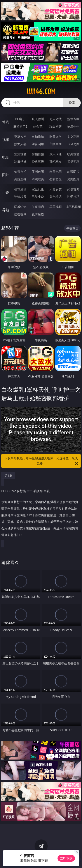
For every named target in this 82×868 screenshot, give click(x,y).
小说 (6, 192)
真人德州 (38, 119)
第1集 (8, 476)
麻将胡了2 (20, 126)
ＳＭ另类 (73, 144)
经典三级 (38, 162)
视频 (6, 140)
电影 (6, 157)
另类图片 (73, 179)
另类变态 (73, 162)
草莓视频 (56, 207)
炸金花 (38, 126)
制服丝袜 (20, 162)
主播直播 (56, 144)
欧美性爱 (73, 154)
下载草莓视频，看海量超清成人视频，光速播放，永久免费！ (42, 461)
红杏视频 (20, 214)
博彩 (6, 122)
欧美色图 (56, 172)
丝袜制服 (38, 144)
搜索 (72, 103)
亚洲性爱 (20, 154)
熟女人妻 (20, 144)
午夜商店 (38, 207)
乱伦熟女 (56, 162)
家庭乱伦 (38, 189)
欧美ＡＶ (56, 136)
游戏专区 (73, 119)
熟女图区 (56, 179)
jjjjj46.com (41, 92)
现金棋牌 (56, 126)
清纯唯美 (38, 179)
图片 (6, 175)
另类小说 (38, 197)
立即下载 (66, 858)
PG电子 (20, 119)
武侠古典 (73, 189)
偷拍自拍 (38, 154)
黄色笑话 (56, 197)
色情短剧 (38, 214)
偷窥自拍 (20, 172)
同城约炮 (20, 207)
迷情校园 (20, 197)
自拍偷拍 (38, 136)
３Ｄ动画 (73, 136)
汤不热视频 (73, 207)
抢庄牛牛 (73, 126)
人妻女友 (56, 189)
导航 (6, 210)
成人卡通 (56, 154)
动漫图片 (73, 172)
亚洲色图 (38, 172)
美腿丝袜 (20, 179)
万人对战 (56, 119)
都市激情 (20, 189)
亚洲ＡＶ (20, 136)
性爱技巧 (73, 197)
